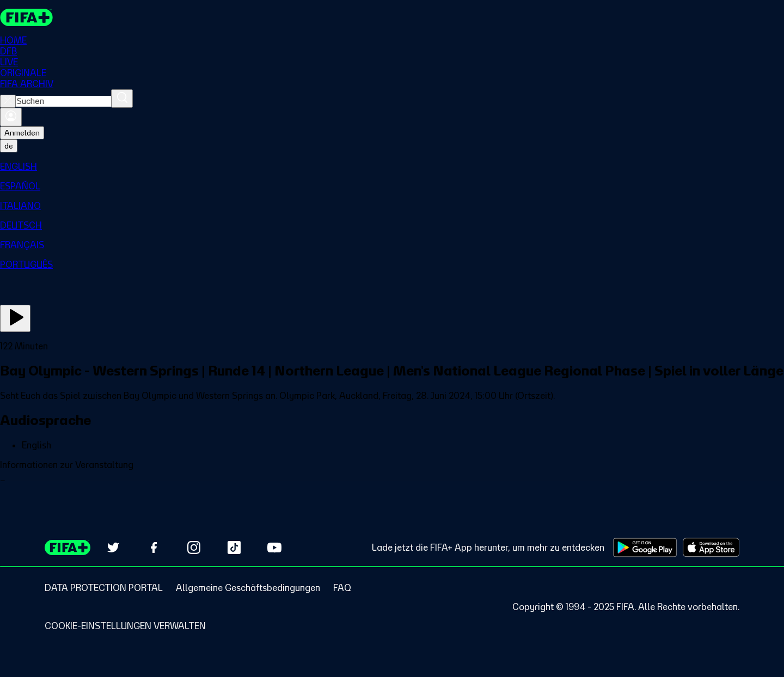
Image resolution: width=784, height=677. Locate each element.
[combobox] (63, 101)
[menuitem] (392, 167)
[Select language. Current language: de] (9, 146)
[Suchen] (122, 99)
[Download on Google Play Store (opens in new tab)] (645, 547)
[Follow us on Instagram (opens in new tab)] (194, 547)
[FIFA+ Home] (26, 17)
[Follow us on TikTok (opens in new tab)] (234, 547)
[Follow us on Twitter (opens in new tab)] (113, 547)
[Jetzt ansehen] (15, 318)
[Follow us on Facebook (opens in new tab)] (154, 547)
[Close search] (8, 101)
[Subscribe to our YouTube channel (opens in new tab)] (274, 547)
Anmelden (22, 133)
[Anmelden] (11, 117)
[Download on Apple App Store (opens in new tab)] (711, 547)
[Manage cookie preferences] (125, 626)
